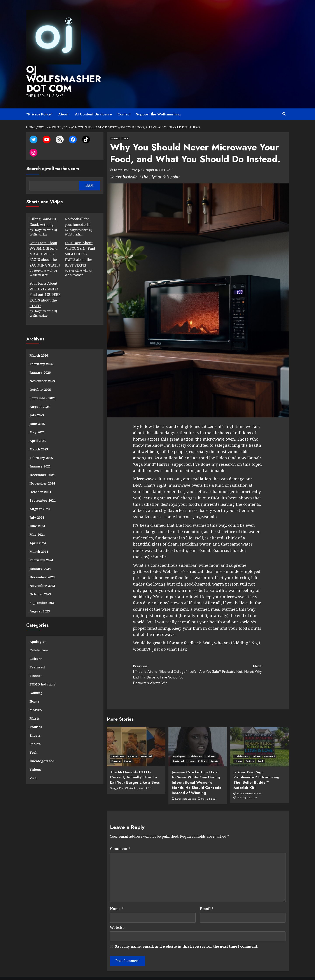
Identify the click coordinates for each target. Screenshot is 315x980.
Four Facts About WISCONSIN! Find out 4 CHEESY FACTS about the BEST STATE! (80, 243)
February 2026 (41, 353)
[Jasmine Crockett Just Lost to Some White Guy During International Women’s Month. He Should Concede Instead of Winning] (198, 736)
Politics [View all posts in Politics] (202, 750)
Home (34, 690)
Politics (36, 716)
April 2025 (38, 429)
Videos (35, 758)
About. (64, 103)
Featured (37, 656)
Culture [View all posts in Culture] (133, 745)
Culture (36, 647)
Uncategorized (42, 750)
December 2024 (42, 464)
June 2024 (37, 515)
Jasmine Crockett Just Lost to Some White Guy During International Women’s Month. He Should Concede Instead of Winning (197, 771)
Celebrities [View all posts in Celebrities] (118, 745)
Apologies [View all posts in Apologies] (179, 745)
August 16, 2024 (155, 159)
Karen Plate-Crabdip (127, 159)
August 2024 (40, 498)
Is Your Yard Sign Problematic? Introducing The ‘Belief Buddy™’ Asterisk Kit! (256, 769)
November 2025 (42, 370)
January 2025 (40, 455)
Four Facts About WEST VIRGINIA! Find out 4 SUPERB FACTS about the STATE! (45, 284)
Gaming (36, 682)
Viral (34, 767)
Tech (33, 741)
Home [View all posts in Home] (115, 127)
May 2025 (37, 421)
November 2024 (42, 472)
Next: (230, 658)
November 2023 (42, 574)
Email (207, 898)
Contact (124, 103)
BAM (90, 174)
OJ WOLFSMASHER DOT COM (67, 73)
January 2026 (40, 361)
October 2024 (40, 481)
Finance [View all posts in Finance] (116, 750)
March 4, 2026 (209, 788)
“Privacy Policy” (39, 103)
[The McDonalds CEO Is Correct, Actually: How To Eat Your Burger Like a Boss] (136, 736)
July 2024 (37, 506)
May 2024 (37, 523)
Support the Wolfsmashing (158, 103)
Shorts (35, 724)
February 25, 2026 (247, 786)
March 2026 (39, 344)
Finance (36, 664)
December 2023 (42, 566)
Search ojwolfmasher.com (53, 158)
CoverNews (200, 973)
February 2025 (41, 446)
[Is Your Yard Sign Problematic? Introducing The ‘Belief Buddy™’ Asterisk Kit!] (259, 736)
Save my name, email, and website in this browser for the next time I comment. (187, 935)
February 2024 (41, 549)
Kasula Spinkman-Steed (249, 782)
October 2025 (40, 378)
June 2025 (37, 412)
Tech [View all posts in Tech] (125, 127)
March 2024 (39, 540)
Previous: (165, 664)
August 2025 (40, 395)
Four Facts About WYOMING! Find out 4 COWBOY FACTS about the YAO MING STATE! (45, 243)
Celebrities (39, 639)
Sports (35, 733)
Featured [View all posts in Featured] (146, 745)
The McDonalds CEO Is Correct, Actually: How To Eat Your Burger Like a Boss (135, 766)
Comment (120, 837)
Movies (36, 699)
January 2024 (40, 557)
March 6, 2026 (137, 777)
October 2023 (40, 583)
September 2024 (42, 489)
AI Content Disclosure (94, 103)
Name (117, 898)
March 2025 (39, 438)
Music (35, 707)
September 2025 (42, 387)
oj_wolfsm (119, 777)
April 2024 (38, 532)
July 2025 (37, 404)
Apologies (38, 630)
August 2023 (40, 600)
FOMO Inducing (43, 673)
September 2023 (42, 591)
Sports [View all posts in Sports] (214, 750)
